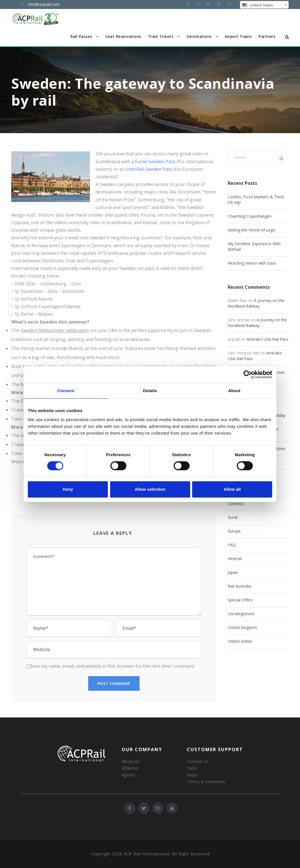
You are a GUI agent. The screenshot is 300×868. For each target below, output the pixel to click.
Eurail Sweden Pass (155, 162)
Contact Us (197, 761)
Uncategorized (241, 614)
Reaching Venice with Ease (252, 263)
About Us (131, 761)
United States (240, 641)
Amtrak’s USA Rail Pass (268, 339)
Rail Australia (239, 586)
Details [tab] (150, 391)
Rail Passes (81, 36)
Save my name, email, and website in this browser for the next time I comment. (113, 666)
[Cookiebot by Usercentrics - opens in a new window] (248, 374)
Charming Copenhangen (250, 216)
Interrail (235, 559)
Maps (192, 775)
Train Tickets (161, 36)
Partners (267, 36)
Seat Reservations (123, 36)
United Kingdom (242, 627)
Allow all (232, 489)
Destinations (199, 36)
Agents (129, 775)
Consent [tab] (66, 391)
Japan (233, 572)
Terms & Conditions (206, 781)
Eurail (233, 517)
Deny (68, 489)
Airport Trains (238, 36)
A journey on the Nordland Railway (256, 303)
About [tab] (234, 391)
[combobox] (264, 5)
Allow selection (150, 489)
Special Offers (240, 600)
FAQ (232, 545)
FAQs (192, 768)
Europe (234, 531)
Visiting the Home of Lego (252, 230)
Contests (236, 504)
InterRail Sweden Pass (149, 169)
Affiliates (130, 768)
